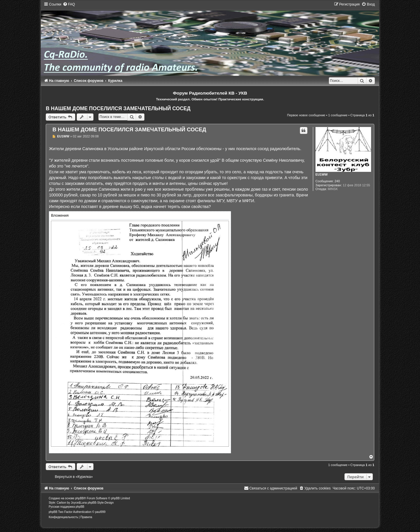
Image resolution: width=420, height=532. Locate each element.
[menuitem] (69, 4)
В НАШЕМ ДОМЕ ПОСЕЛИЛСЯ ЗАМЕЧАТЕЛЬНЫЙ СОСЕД (118, 108)
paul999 (100, 512)
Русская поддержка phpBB (66, 507)
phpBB (80, 498)
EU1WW (322, 174)
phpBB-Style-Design (101, 503)
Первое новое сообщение (306, 115)
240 (337, 181)
